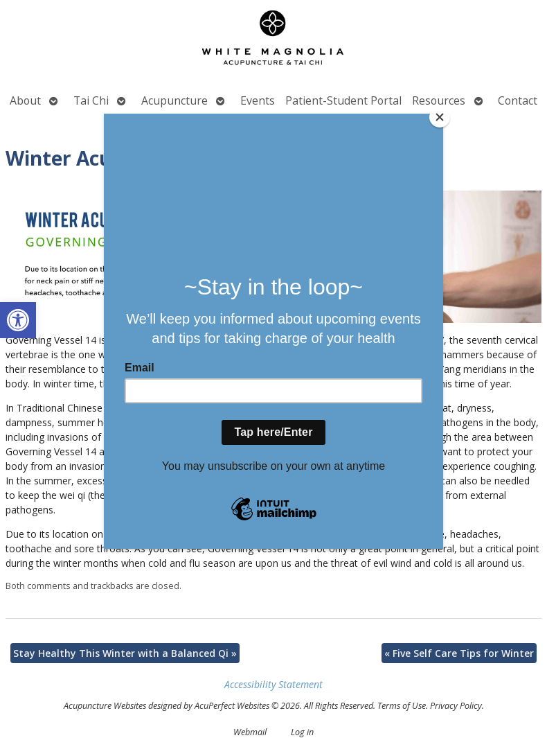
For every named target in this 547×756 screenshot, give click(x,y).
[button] (18, 320)
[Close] (440, 117)
